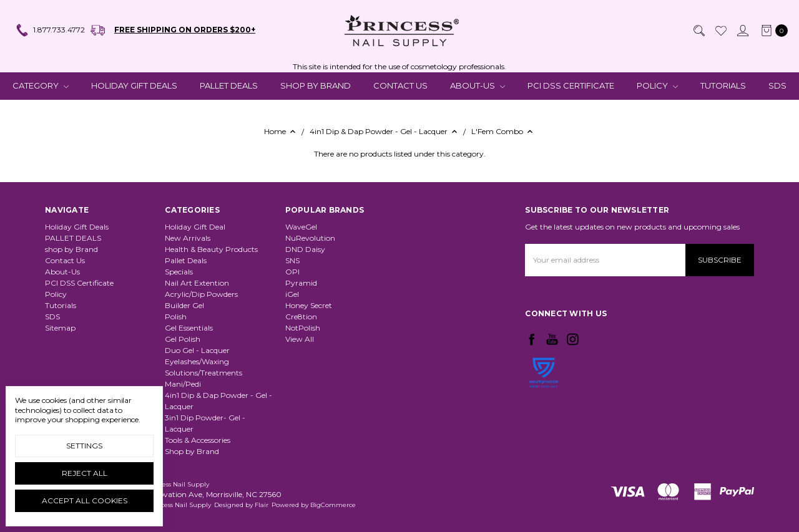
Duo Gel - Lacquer (197, 350)
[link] (544, 405)
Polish (176, 317)
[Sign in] (742, 31)
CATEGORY (41, 85)
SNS (292, 260)
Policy (657, 85)
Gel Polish (183, 339)
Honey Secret (309, 305)
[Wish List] (720, 31)
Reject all (85, 473)
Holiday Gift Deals (134, 85)
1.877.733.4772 (50, 31)
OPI (292, 272)
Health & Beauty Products (211, 249)
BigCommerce (333, 505)
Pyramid (301, 283)
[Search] (699, 31)
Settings (84, 446)
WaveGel (301, 227)
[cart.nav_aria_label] (772, 31)
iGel (292, 294)
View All (300, 339)
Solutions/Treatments (203, 373)
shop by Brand (316, 85)
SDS (777, 85)
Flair (262, 505)
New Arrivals (188, 238)
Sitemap (60, 328)
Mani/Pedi (183, 384)
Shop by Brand (192, 451)
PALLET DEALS (229, 85)
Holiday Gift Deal (195, 227)
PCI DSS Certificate (571, 85)
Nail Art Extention (197, 283)
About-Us (478, 85)
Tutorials (723, 85)
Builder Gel (184, 305)
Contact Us (400, 85)
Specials (179, 272)
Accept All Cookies (85, 501)
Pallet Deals (186, 260)
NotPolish (303, 328)
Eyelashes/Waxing (197, 361)
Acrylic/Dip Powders (201, 294)
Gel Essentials (189, 328)
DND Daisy (305, 249)
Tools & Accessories (198, 440)
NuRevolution (310, 238)
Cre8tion (301, 317)
